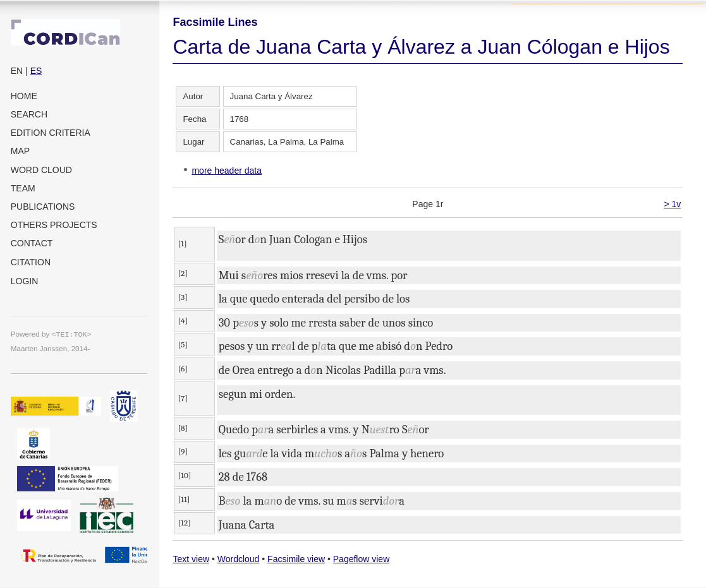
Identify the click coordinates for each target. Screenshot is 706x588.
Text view (191, 559)
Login (25, 281)
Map (20, 151)
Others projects (54, 225)
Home (24, 96)
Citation (31, 262)
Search (29, 114)
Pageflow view (362, 559)
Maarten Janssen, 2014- (51, 348)
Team (23, 188)
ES (36, 71)
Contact (32, 243)
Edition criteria (51, 133)
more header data (227, 171)
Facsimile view (296, 559)
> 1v (672, 204)
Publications (43, 207)
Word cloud (41, 170)
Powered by (51, 334)
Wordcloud (239, 559)
